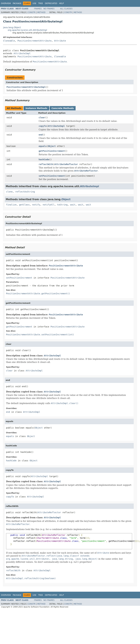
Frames (38, 9)
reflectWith (46, 164)
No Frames (49, 9)
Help (62, 3)
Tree (41, 3)
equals (43, 146)
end (41, 135)
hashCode (44, 159)
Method (41, 12)
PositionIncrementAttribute (35, 41)
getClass (24, 205)
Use (34, 3)
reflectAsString (25, 192)
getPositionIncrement (52, 151)
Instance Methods (36, 108)
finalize (11, 205)
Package (17, 3)
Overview (6, 3)
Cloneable (9, 41)
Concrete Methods (63, 108)
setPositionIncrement (52, 176)
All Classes (66, 9)
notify (36, 205)
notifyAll (49, 205)
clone (9, 192)
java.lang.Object (12, 27)
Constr (32, 12)
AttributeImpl (22, 53)
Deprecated (51, 3)
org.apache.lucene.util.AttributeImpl (27, 30)
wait (73, 205)
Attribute (60, 41)
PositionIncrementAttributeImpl (26, 87)
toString (62, 205)
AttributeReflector (66, 164)
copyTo (43, 126)
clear (42, 117)
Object (52, 146)
